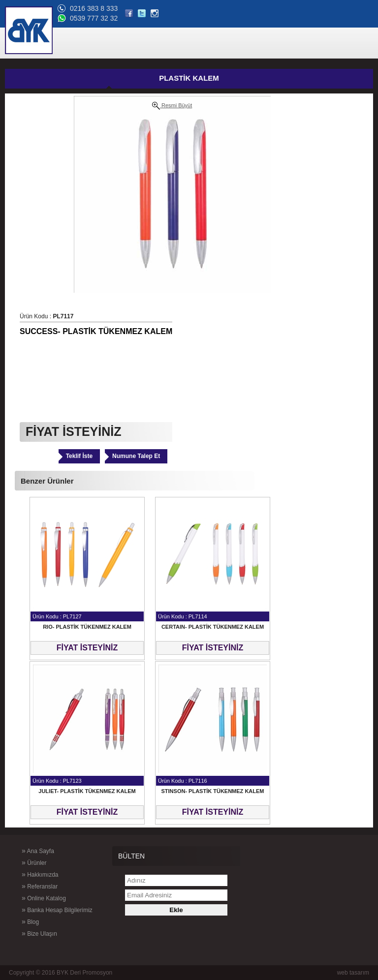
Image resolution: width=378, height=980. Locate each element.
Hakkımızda (40, 874)
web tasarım (353, 973)
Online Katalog (44, 898)
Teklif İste (79, 456)
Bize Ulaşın (39, 933)
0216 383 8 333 (94, 8)
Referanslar (40, 886)
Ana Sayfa (38, 851)
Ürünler (34, 862)
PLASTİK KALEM (189, 78)
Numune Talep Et (136, 456)
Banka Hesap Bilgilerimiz (57, 910)
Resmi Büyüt (172, 106)
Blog (30, 921)
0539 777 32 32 (94, 18)
